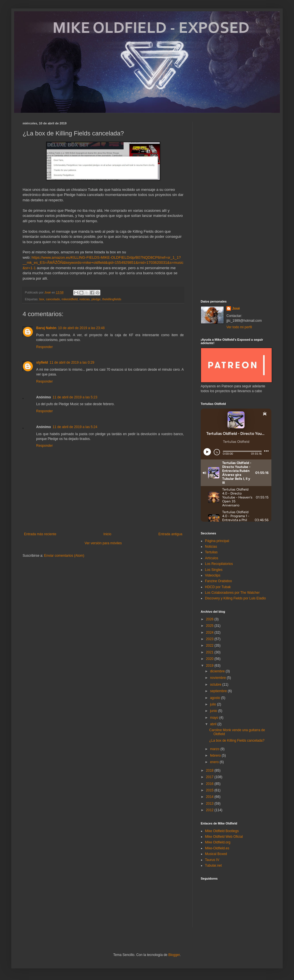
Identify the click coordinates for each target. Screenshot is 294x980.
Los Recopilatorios (219, 564)
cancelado (53, 299)
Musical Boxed (216, 854)
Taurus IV (212, 860)
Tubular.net (213, 865)
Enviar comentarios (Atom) (64, 556)
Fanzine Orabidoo (218, 581)
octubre (216, 685)
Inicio (107, 534)
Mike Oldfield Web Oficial (224, 837)
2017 (210, 777)
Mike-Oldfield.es (217, 848)
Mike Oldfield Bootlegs (222, 831)
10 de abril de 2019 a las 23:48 (81, 328)
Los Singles (214, 570)
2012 (210, 810)
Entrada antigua (170, 534)
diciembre (218, 671)
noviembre (218, 678)
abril (214, 724)
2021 (210, 652)
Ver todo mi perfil (239, 327)
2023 (210, 639)
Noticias (211, 547)
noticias (85, 299)
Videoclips (213, 575)
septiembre (219, 691)
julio (214, 704)
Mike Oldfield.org (218, 842)
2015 (210, 790)
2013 (210, 804)
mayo (215, 718)
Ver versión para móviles (103, 543)
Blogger (174, 955)
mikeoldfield (70, 299)
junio (214, 711)
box (42, 299)
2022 (210, 646)
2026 (210, 619)
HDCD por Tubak (218, 587)
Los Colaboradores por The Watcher (232, 593)
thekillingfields (112, 299)
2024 (210, 633)
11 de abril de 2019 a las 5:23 (75, 397)
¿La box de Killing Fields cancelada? (237, 741)
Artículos (212, 558)
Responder (45, 347)
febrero (216, 755)
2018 (210, 770)
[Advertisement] (236, 206)
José (236, 308)
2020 (210, 659)
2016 (210, 784)
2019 (210, 666)
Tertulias (211, 552)
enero (215, 762)
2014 (210, 797)
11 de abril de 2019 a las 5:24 (75, 427)
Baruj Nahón (46, 328)
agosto (216, 698)
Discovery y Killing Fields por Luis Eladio (235, 598)
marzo (215, 749)
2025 (210, 626)
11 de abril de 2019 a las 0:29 (72, 362)
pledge (96, 299)
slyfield (42, 362)
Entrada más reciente (40, 534)
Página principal (217, 541)
